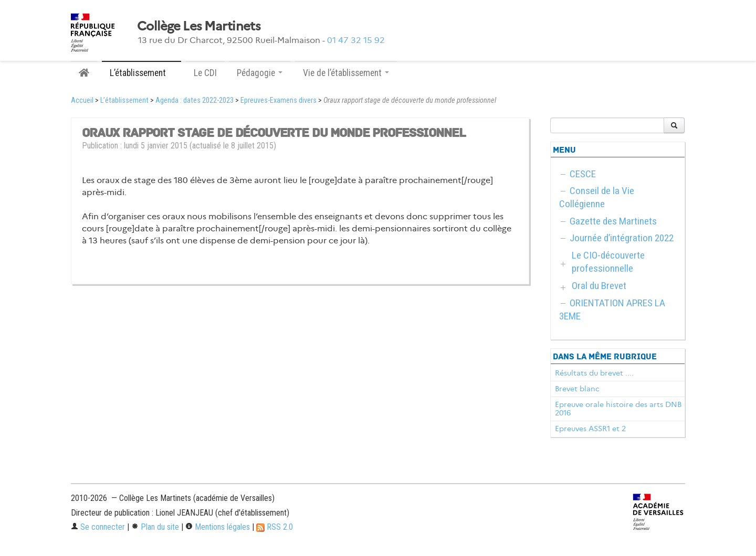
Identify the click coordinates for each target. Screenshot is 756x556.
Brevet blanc (577, 389)
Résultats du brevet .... (594, 373)
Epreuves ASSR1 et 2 (590, 429)
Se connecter (98, 527)
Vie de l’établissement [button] (346, 73)
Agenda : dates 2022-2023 (195, 100)
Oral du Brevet (599, 286)
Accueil (82, 100)
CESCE (583, 174)
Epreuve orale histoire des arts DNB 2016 (618, 409)
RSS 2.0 (275, 527)
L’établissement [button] (141, 73)
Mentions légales (218, 527)
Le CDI (205, 73)
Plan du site (155, 527)
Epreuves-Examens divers (279, 100)
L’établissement (124, 100)
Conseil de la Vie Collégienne (597, 197)
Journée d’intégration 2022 (622, 238)
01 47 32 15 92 (356, 40)
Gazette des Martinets (613, 221)
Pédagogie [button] (260, 73)
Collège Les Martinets (199, 26)
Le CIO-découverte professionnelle (608, 262)
